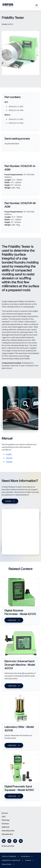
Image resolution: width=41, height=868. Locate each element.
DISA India (6, 820)
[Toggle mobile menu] (37, 5)
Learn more (14, 620)
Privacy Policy (8, 864)
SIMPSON (5, 827)
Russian (9, 462)
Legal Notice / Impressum (13, 860)
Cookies (30, 860)
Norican (5, 813)
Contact (10, 501)
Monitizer (5, 824)
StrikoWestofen (8, 831)
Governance (27, 856)
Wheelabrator (7, 834)
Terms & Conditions (10, 856)
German (9, 458)
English (9, 454)
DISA (4, 817)
